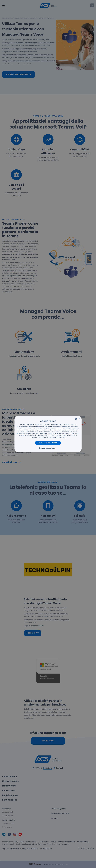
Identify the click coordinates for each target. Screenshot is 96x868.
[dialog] (48, 434)
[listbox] (76, 419)
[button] (48, 448)
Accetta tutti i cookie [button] (48, 443)
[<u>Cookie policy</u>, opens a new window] (61, 437)
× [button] (79, 419)
